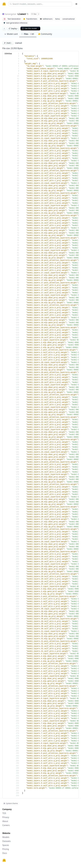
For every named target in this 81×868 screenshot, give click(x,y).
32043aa (8, 54)
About (5, 821)
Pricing (6, 849)
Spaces (6, 845)
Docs (5, 853)
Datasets (7, 841)
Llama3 (22, 14)
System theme (11, 803)
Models (6, 837)
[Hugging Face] (4, 860)
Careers (6, 825)
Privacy (6, 817)
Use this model (31, 28)
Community (45, 34)
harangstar (10, 14)
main (8, 43)
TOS (4, 813)
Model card (11, 34)
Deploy (14, 28)
